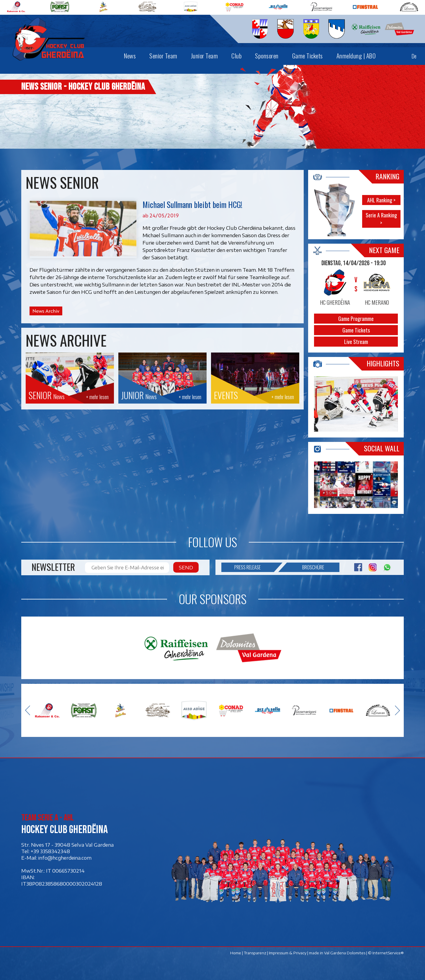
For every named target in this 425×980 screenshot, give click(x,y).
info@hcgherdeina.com (65, 858)
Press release (254, 567)
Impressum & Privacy (288, 953)
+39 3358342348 (50, 851)
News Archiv (46, 311)
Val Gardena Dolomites (345, 953)
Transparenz (255, 953)
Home (236, 953)
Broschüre (305, 567)
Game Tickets (356, 330)
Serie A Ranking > (381, 219)
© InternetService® (386, 953)
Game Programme (356, 319)
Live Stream (356, 342)
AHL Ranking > (381, 200)
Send (186, 567)
